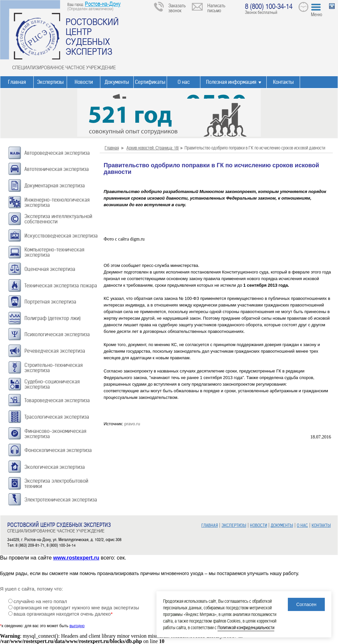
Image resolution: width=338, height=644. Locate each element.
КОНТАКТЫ (321, 525)
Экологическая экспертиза (55, 467)
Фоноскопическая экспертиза (58, 450)
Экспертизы (50, 82)
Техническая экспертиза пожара (61, 286)
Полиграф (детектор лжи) (52, 318)
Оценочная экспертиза (50, 269)
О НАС (302, 525)
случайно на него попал (40, 601)
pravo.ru (132, 424)
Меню (317, 14)
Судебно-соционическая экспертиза (52, 384)
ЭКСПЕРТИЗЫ (234, 525)
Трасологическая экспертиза (57, 417)
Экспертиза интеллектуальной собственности (58, 219)
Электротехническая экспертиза (61, 500)
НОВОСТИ (258, 525)
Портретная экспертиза (50, 302)
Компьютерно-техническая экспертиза (54, 252)
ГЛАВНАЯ (210, 525)
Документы (117, 82)
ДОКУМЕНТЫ (282, 525)
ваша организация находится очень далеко (63, 614)
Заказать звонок (177, 8)
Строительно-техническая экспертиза (53, 368)
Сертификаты (150, 82)
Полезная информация (231, 82)
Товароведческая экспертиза (57, 400)
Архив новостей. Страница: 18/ (153, 148)
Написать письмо (216, 8)
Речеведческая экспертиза (55, 351)
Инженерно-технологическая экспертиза (57, 202)
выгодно (77, 626)
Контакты (283, 82)
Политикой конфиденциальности (246, 627)
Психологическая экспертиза (57, 334)
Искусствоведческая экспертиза (61, 236)
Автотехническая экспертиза (57, 169)
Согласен (306, 604)
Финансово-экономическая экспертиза (55, 434)
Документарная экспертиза (55, 186)
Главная (17, 82)
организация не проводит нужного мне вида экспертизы (76, 608)
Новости (84, 82)
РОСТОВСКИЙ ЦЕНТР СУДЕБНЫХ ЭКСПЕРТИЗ (92, 36)
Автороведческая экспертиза (57, 153)
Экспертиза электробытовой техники (56, 483)
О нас (184, 82)
